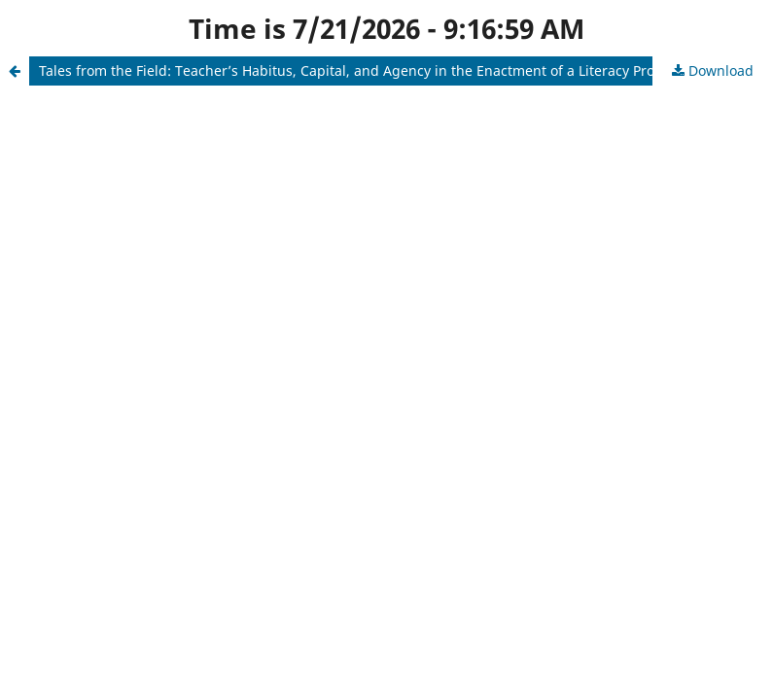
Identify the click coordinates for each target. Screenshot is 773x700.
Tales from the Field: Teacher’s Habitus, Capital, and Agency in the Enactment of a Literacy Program (364, 70)
